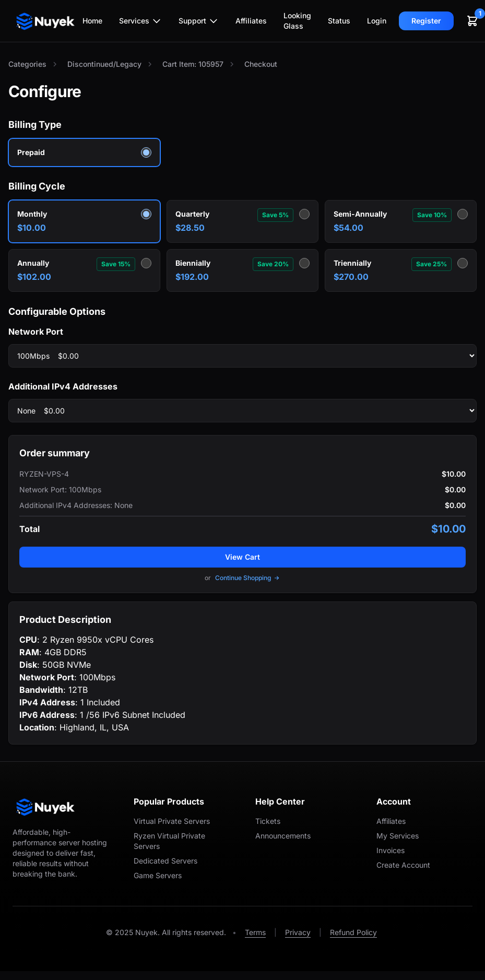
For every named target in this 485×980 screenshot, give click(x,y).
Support (199, 21)
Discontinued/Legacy (104, 64)
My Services (398, 836)
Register (426, 21)
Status (339, 21)
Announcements (283, 836)
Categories (27, 64)
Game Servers (158, 875)
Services (140, 21)
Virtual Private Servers (172, 821)
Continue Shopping (248, 578)
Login (377, 21)
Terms (255, 932)
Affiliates (251, 21)
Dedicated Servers (165, 861)
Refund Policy (353, 932)
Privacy (298, 932)
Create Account (403, 865)
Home (92, 21)
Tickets (268, 821)
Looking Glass (297, 21)
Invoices (391, 850)
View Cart (242, 557)
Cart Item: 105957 (193, 64)
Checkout (261, 64)
